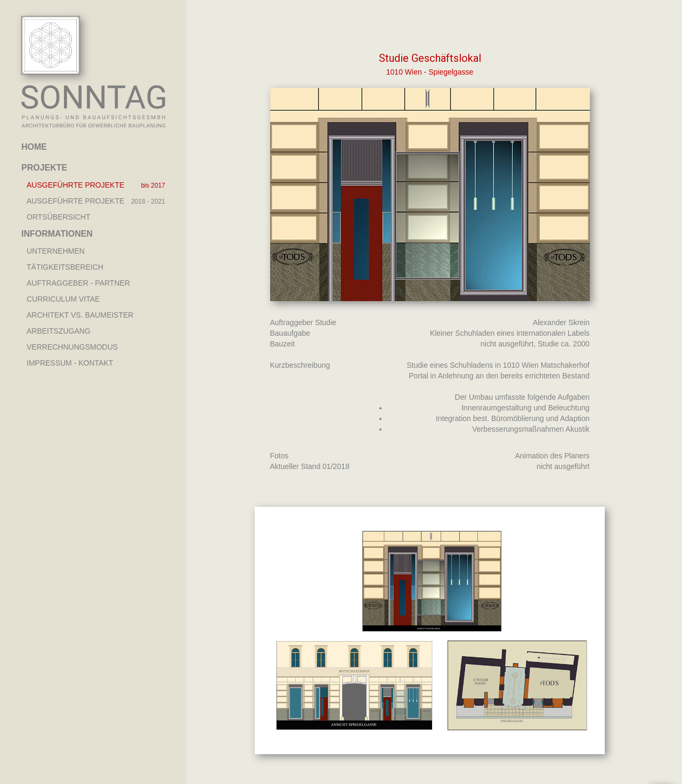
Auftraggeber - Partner (78, 283)
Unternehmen (56, 251)
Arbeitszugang (59, 331)
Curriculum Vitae (63, 299)
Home (34, 147)
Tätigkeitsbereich (65, 267)
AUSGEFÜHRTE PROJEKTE (75, 185)
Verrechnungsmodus (72, 347)
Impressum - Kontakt (70, 363)
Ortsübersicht (59, 217)
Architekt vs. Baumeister (80, 315)
